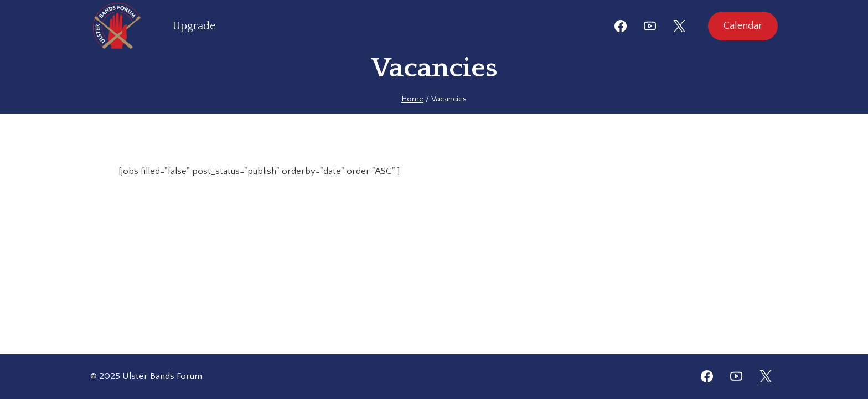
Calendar (743, 26)
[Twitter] (766, 376)
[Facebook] (621, 26)
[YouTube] (650, 26)
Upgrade (194, 26)
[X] (679, 26)
